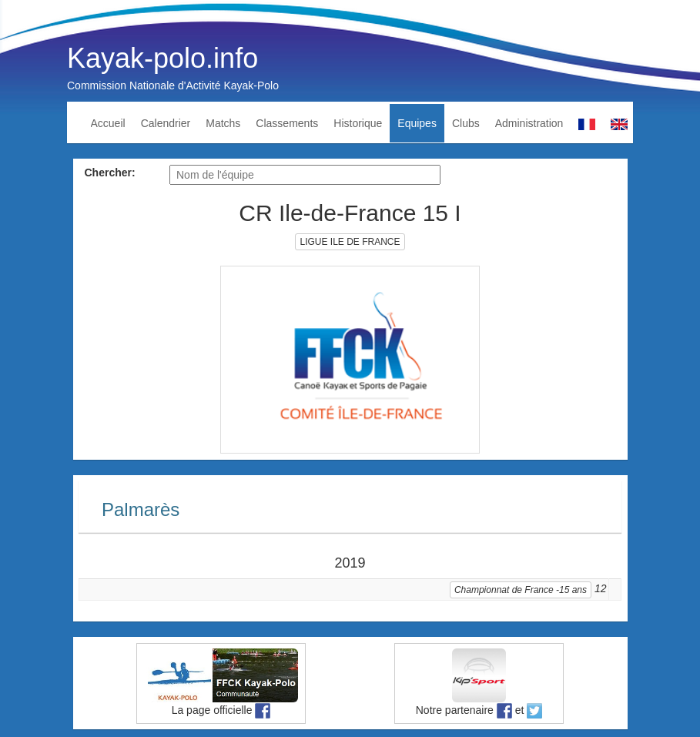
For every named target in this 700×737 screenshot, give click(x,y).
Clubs (466, 123)
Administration (529, 123)
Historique (358, 123)
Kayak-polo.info (162, 58)
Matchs (223, 123)
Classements (287, 123)
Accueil (108, 123)
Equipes (417, 123)
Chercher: (110, 173)
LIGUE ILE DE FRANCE (350, 242)
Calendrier (166, 123)
